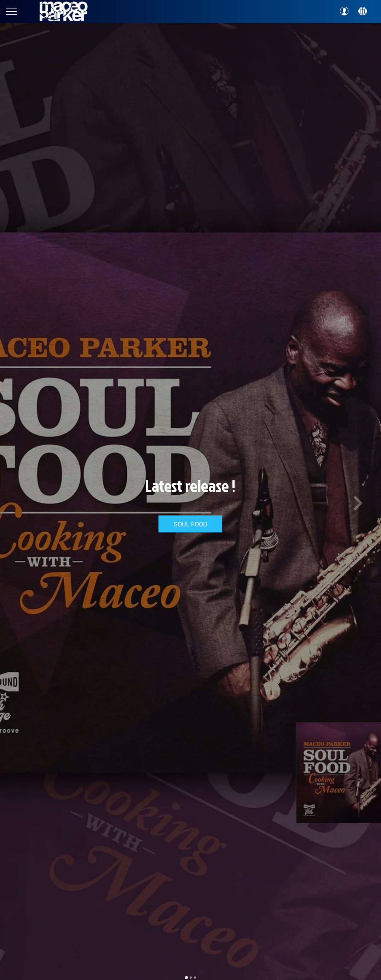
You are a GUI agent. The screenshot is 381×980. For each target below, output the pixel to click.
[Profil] (344, 11)
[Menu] (11, 11)
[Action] (363, 11)
